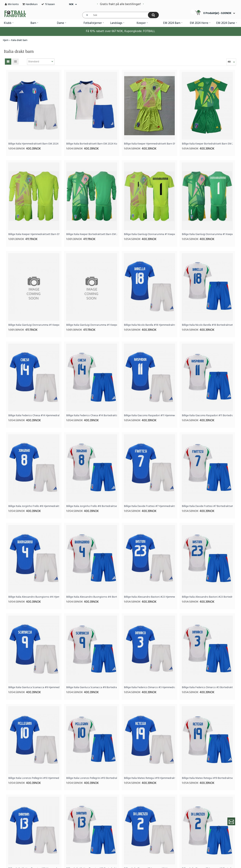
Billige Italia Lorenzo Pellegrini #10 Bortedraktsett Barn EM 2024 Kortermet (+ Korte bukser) (92, 778)
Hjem (6, 40)
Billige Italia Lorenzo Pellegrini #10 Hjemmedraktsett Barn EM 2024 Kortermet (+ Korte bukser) (34, 778)
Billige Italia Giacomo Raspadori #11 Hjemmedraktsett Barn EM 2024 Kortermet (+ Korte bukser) (149, 416)
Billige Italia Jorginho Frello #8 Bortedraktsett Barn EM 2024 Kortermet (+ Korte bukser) (92, 506)
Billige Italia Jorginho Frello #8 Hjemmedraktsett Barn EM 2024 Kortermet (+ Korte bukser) (34, 506)
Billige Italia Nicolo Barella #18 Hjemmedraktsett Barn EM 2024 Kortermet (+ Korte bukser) (149, 325)
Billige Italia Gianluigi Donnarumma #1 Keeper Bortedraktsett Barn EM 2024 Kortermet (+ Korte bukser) (207, 234)
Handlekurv (32, 4)
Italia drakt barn (19, 40)
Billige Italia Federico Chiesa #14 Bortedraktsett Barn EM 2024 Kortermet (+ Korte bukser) (92, 416)
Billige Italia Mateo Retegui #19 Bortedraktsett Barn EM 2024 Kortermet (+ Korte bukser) (207, 778)
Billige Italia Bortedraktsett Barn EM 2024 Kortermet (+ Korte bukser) (92, 144)
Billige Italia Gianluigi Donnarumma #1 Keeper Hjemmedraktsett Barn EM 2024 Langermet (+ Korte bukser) (34, 325)
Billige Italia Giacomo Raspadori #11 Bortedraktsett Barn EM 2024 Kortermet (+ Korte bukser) (207, 416)
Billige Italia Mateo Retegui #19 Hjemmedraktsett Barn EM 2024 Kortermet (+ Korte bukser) (149, 778)
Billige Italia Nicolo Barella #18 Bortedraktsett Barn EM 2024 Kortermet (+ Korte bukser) (207, 325)
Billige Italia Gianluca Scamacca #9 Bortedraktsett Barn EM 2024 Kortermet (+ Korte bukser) (92, 687)
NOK (71, 4)
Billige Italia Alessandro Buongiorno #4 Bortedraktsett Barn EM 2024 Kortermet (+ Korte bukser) (92, 597)
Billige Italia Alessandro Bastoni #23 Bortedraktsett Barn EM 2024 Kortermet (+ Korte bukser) (207, 597)
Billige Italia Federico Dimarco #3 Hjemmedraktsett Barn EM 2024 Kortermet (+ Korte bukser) (149, 687)
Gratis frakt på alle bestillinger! (120, 4)
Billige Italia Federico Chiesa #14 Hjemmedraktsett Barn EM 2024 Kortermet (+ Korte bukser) (34, 416)
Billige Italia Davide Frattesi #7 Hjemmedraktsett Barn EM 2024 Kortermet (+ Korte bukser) (149, 506)
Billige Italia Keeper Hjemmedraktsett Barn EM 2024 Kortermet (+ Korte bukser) (149, 144)
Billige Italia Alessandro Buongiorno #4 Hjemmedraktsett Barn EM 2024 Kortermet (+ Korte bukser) (34, 597)
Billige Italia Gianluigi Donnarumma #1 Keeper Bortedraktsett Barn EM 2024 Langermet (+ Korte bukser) (92, 325)
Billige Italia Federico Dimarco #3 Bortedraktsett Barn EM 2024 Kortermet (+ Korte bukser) (207, 687)
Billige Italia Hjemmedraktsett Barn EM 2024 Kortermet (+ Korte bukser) (34, 144)
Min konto (13, 4)
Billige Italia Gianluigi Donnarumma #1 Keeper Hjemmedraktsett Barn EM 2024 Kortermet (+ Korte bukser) (149, 234)
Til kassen (50, 4)
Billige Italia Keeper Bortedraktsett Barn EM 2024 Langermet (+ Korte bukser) (92, 234)
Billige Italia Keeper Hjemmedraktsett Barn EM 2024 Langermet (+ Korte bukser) (34, 234)
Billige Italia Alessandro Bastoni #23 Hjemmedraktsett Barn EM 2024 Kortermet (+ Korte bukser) (149, 597)
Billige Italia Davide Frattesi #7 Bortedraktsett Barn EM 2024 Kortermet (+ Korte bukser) (207, 506)
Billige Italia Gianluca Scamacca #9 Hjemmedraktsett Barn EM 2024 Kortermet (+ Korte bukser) (34, 687)
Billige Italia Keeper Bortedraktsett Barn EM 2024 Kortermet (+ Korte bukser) (207, 144)
